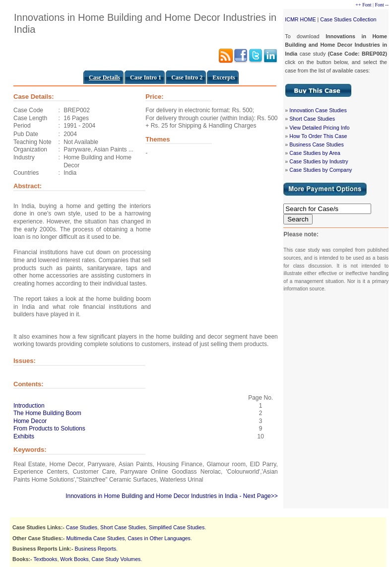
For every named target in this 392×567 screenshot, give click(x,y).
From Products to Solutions (49, 428)
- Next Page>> (258, 496)
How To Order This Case (318, 136)
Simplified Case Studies (177, 527)
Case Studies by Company (321, 170)
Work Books (74, 559)
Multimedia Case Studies (95, 538)
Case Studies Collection (348, 19)
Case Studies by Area (315, 153)
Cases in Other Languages (159, 538)
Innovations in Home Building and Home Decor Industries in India (152, 496)
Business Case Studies (317, 144)
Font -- (382, 5)
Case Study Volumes (116, 559)
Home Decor (30, 421)
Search (298, 219)
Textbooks (45, 559)
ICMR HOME (300, 19)
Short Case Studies (312, 119)
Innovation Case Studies (318, 110)
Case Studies (82, 527)
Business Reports (96, 549)
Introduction (29, 406)
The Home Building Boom (47, 413)
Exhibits (24, 436)
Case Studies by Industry (319, 161)
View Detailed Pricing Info (319, 128)
